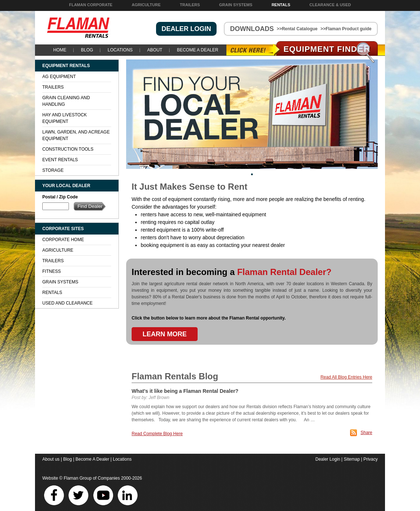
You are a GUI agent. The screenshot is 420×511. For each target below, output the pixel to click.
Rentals (281, 5)
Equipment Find (327, 49)
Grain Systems (236, 5)
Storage (53, 170)
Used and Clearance (67, 303)
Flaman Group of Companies (92, 478)
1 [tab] (252, 174)
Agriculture (146, 5)
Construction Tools (68, 149)
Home (60, 50)
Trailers (190, 5)
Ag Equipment (59, 77)
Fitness (52, 271)
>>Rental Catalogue (297, 29)
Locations (120, 50)
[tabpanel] (252, 114)
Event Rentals (60, 160)
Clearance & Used (330, 5)
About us (51, 459)
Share (366, 433)
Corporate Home (63, 240)
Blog (87, 50)
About (155, 50)
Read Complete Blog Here (157, 434)
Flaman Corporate (91, 5)
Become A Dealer (197, 50)
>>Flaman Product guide (346, 29)
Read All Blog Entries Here (346, 377)
